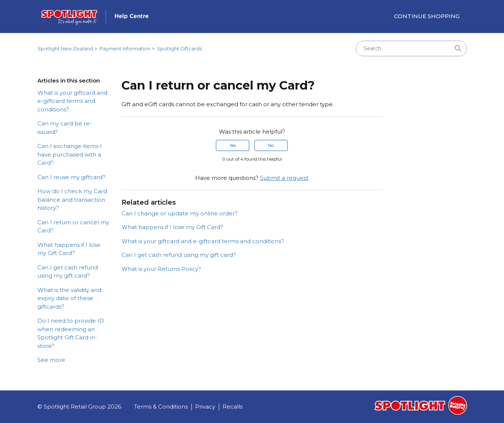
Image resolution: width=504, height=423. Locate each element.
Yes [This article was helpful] (233, 145)
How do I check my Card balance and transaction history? (72, 199)
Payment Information (125, 48)
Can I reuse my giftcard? (71, 177)
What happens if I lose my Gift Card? (69, 249)
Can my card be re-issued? (65, 128)
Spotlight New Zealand (65, 48)
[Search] (411, 48)
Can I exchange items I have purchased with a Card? (70, 154)
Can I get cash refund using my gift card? (68, 272)
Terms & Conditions (161, 407)
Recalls (233, 407)
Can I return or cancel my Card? (73, 226)
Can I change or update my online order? (180, 213)
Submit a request (284, 178)
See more (51, 360)
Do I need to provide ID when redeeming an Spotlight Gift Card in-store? (71, 333)
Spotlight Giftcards (179, 48)
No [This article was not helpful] (271, 145)
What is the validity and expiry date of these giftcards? (69, 298)
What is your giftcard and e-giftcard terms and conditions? (72, 101)
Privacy (205, 407)
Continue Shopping (427, 16)
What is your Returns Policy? (161, 269)
